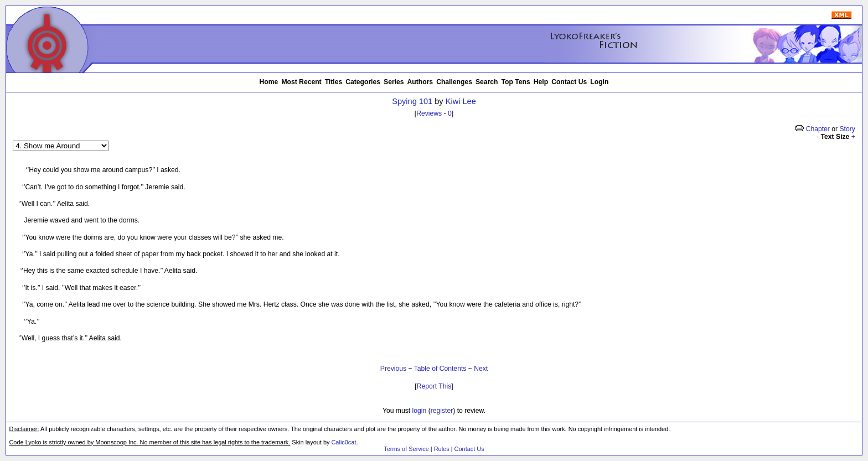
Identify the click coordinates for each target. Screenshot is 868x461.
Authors (420, 82)
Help (541, 82)
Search (487, 82)
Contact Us (569, 82)
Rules (442, 449)
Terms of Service (406, 449)
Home (269, 82)
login (420, 411)
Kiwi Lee (461, 101)
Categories (363, 82)
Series (394, 82)
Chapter (818, 129)
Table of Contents (440, 369)
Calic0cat (343, 442)
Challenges (454, 82)
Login (599, 82)
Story (847, 129)
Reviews (429, 113)
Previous (393, 369)
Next (481, 369)
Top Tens (516, 82)
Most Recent (301, 82)
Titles (334, 82)
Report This (434, 386)
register (442, 411)
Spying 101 (412, 101)
